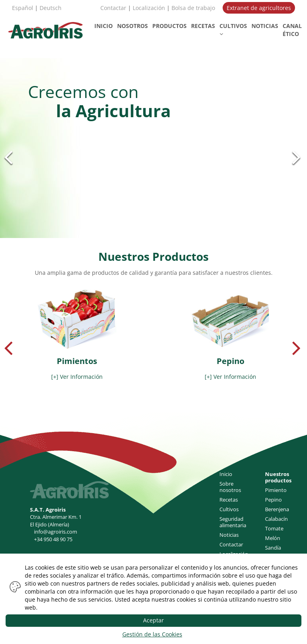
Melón (273, 538)
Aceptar (153, 620)
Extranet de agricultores (259, 8)
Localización (149, 8)
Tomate (274, 528)
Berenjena (277, 509)
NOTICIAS (265, 26)
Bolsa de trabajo (193, 8)
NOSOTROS (133, 26)
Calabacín (276, 519)
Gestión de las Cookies (152, 634)
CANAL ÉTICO (292, 30)
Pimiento (276, 490)
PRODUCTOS (169, 26)
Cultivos (229, 509)
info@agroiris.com (56, 532)
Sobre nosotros (230, 487)
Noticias (229, 535)
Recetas (229, 500)
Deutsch (51, 8)
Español (23, 8)
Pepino (273, 500)
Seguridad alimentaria (233, 522)
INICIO (104, 26)
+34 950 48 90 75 (53, 539)
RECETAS (203, 26)
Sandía (273, 548)
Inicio (226, 474)
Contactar (113, 8)
